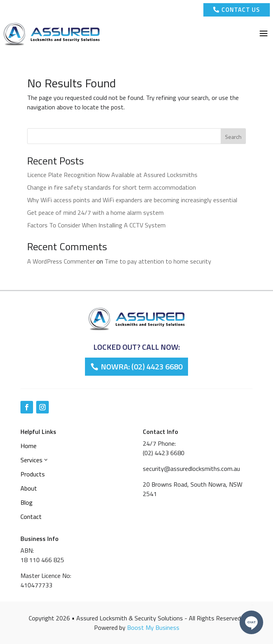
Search (233, 137)
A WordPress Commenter (61, 261)
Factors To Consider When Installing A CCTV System (96, 225)
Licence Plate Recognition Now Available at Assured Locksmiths (112, 175)
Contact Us (237, 10)
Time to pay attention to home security (158, 261)
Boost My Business (153, 627)
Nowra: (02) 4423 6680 (142, 366)
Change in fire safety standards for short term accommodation (112, 187)
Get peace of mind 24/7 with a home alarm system (95, 212)
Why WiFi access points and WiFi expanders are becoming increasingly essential (132, 200)
